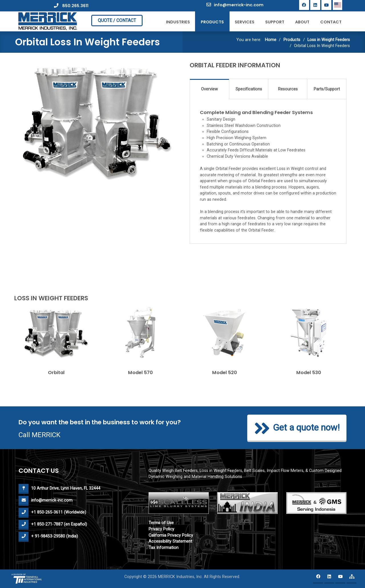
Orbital (56, 373)
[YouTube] (326, 5)
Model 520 (225, 373)
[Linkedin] (315, 5)
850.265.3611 (71, 6)
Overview (209, 89)
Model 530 (309, 373)
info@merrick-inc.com (235, 5)
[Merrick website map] (351, 579)
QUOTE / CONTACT (117, 20)
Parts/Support (327, 89)
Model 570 (140, 373)
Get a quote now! (297, 428)
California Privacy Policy (171, 535)
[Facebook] (304, 5)
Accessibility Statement (170, 541)
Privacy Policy (161, 529)
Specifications (249, 89)
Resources (288, 89)
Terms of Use (161, 523)
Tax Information (164, 548)
